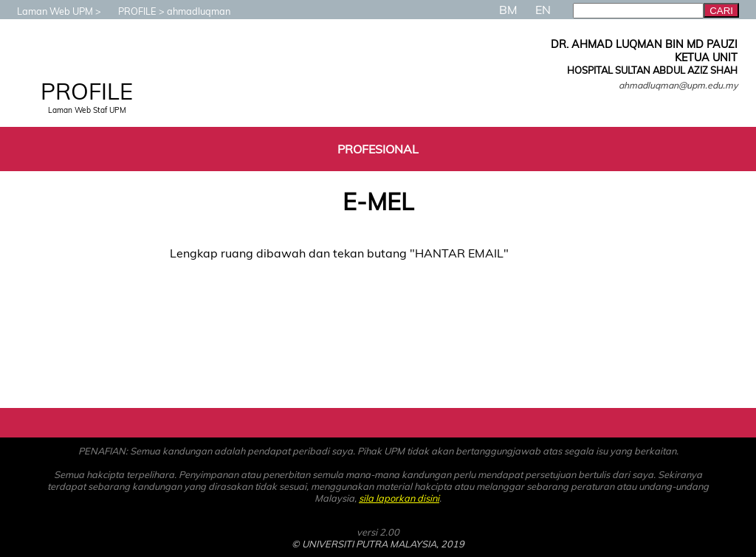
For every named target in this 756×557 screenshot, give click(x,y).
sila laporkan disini (399, 498)
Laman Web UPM (48, 11)
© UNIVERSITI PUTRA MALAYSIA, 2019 (378, 544)
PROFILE (130, 11)
